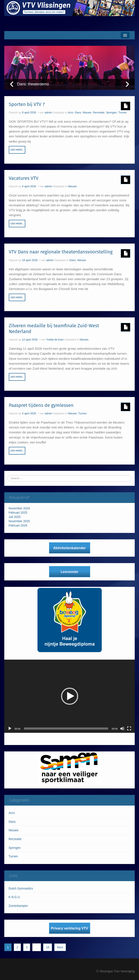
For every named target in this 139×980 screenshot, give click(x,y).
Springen (111, 113)
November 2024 (19, 508)
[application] (69, 696)
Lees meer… (17, 150)
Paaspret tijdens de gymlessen (41, 405)
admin (48, 113)
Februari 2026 (18, 525)
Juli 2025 (15, 517)
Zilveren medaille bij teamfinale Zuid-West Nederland (54, 328)
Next (60, 947)
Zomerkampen (18, 906)
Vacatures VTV (24, 178)
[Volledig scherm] (129, 729)
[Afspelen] (10, 729)
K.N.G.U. (15, 897)
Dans (78, 113)
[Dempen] (122, 729)
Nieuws (87, 113)
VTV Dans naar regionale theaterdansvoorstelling (61, 252)
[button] (70, 696)
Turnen (122, 113)
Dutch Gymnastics (21, 888)
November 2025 (19, 521)
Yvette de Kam (55, 340)
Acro (71, 113)
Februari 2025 (18, 513)
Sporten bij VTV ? (27, 104)
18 (48, 947)
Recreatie (99, 113)
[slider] (66, 729)
